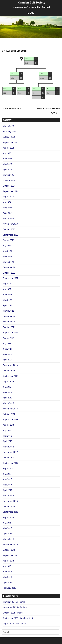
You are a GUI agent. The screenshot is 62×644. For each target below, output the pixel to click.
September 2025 (10, 142)
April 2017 (8, 490)
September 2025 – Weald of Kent (18, 618)
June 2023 (7, 251)
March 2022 (8, 311)
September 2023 (10, 235)
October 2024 (9, 186)
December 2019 (10, 365)
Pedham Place (12, 109)
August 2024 (9, 197)
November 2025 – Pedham (15, 607)
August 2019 (9, 381)
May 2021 (7, 354)
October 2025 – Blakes (13, 613)
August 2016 (9, 517)
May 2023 (7, 256)
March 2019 (8, 403)
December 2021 (10, 316)
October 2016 (9, 506)
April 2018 (8, 441)
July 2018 (7, 430)
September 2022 (10, 278)
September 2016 (10, 512)
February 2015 (10, 588)
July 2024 (7, 202)
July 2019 (7, 387)
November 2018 (10, 409)
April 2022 (8, 305)
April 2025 (8, 170)
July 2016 (7, 523)
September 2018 (10, 419)
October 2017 (9, 457)
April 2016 (8, 533)
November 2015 (10, 544)
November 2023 (10, 224)
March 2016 (8, 539)
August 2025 (9, 148)
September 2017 (10, 463)
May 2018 (7, 436)
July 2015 (7, 566)
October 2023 (9, 229)
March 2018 (8, 447)
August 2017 (9, 468)
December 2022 (10, 267)
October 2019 (9, 370)
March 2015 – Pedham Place (49, 111)
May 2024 (7, 208)
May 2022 (7, 300)
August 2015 (9, 561)
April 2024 (8, 213)
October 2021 (9, 327)
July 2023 (7, 246)
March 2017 (8, 495)
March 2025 (8, 175)
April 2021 (8, 360)
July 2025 (7, 153)
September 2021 (10, 332)
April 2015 (8, 582)
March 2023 (8, 262)
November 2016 (10, 501)
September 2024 (10, 191)
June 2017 (7, 479)
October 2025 (9, 137)
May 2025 (7, 164)
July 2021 (7, 343)
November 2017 (10, 452)
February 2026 (10, 131)
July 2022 (7, 289)
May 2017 (7, 485)
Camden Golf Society (32, 3)
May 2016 (7, 528)
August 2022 (9, 284)
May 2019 (7, 392)
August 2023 (9, 240)
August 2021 (9, 338)
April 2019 (8, 398)
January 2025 (9, 180)
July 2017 (7, 474)
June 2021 (7, 349)
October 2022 (9, 273)
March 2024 (8, 218)
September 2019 (10, 376)
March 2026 (8, 126)
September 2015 (10, 555)
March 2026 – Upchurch (14, 602)
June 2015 (7, 571)
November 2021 (10, 322)
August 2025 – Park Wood (15, 623)
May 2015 (7, 577)
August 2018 (9, 425)
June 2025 (7, 159)
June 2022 (7, 294)
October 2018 (9, 414)
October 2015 (9, 550)
